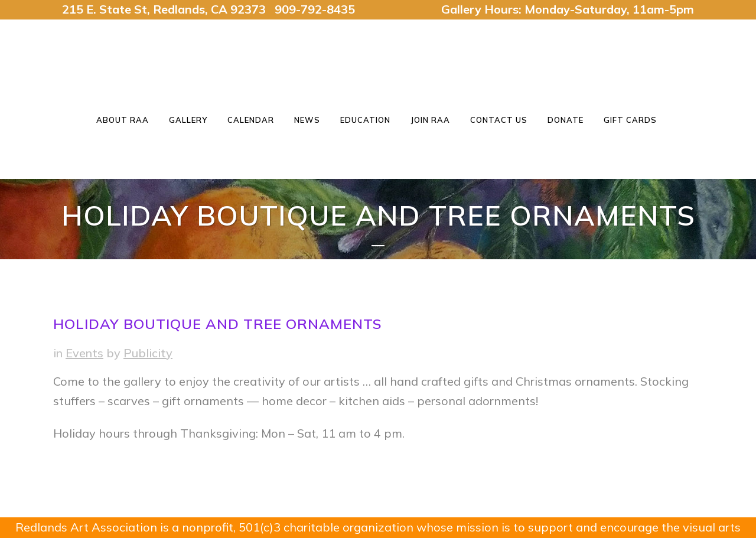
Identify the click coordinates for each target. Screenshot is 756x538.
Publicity (148, 353)
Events (84, 353)
